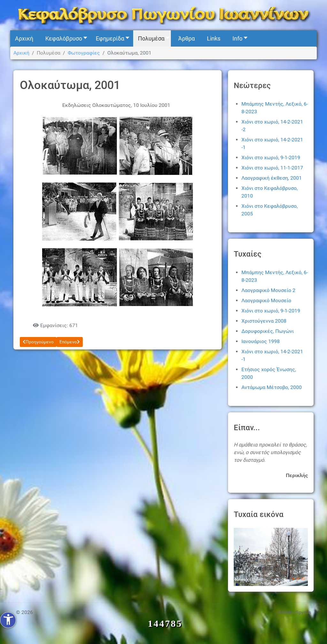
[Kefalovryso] (163, 15)
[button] (65, 38)
